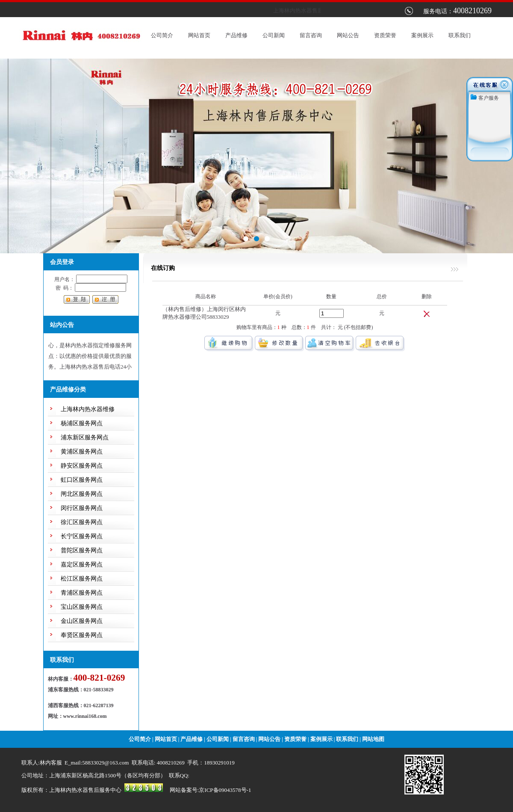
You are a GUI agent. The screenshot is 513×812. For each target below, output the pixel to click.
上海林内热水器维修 (88, 409)
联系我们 (460, 35)
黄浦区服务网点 (82, 452)
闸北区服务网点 (82, 494)
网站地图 (373, 739)
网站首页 (199, 35)
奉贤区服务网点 (82, 635)
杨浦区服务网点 (82, 423)
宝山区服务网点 (82, 607)
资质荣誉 (385, 35)
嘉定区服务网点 (82, 565)
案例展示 (422, 35)
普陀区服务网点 (82, 550)
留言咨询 (311, 35)
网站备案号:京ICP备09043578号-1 (211, 790)
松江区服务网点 (82, 579)
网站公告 (348, 35)
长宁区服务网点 (82, 536)
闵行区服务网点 (82, 508)
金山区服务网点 (82, 621)
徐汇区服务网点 (82, 522)
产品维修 (236, 35)
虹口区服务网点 (82, 480)
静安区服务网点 (82, 466)
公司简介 (162, 35)
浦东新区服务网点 (85, 437)
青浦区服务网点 (82, 593)
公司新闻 (274, 35)
